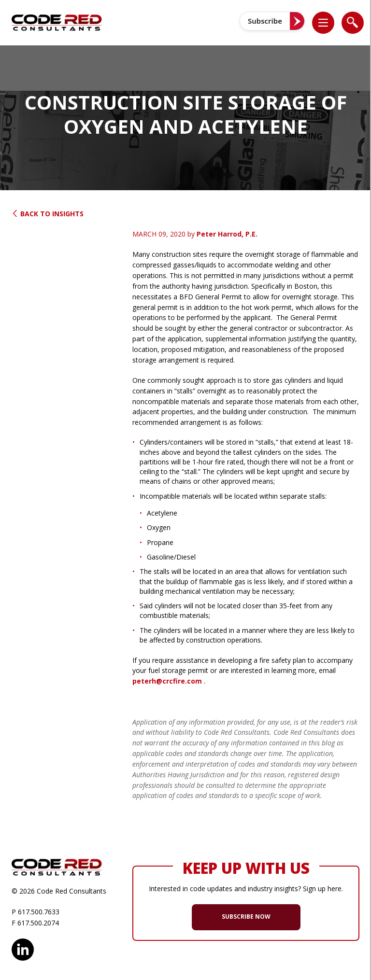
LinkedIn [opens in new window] (23, 948)
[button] (328, 22)
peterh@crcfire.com (167, 681)
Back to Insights (48, 214)
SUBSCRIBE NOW (246, 917)
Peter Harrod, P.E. (227, 234)
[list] (323, 23)
